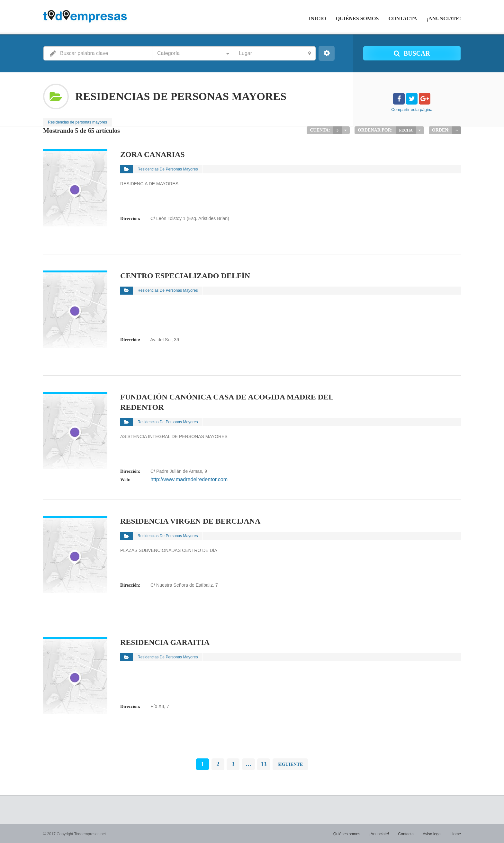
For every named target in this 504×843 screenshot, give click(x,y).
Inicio (317, 18)
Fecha (406, 130)
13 (264, 764)
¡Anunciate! (444, 18)
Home (456, 833)
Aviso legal (432, 833)
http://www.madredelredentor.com (184, 479)
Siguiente (290, 764)
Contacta (403, 18)
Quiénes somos (357, 18)
